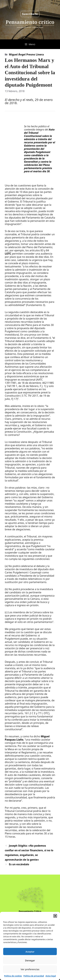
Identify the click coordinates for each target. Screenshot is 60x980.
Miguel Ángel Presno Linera (26, 54)
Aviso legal (51, 976)
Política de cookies (13, 976)
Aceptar (30, 952)
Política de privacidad (34, 976)
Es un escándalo (19, 864)
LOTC (8, 254)
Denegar (30, 960)
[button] (55, 916)
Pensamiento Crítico (30, 911)
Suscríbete (30, 14)
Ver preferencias (30, 969)
